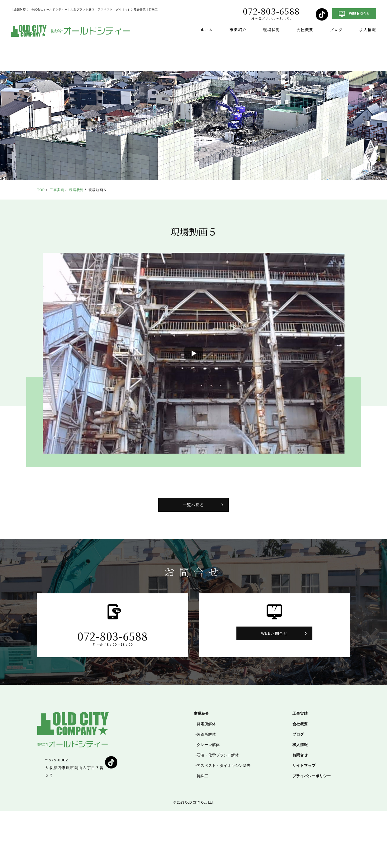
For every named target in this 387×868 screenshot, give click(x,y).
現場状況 (272, 30)
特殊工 (202, 833)
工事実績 (57, 190)
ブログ (336, 30)
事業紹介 (238, 30)
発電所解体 (206, 781)
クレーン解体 (208, 802)
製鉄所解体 (206, 791)
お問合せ (300, 812)
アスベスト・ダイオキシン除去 (224, 823)
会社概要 (305, 30)
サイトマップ (304, 823)
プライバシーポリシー (312, 833)
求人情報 (368, 30)
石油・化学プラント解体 (218, 812)
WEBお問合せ (275, 690)
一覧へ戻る (193, 562)
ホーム (207, 30)
